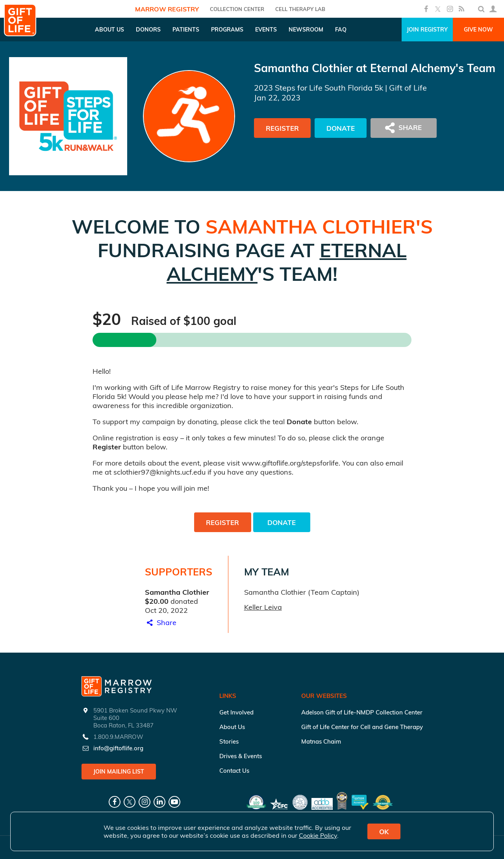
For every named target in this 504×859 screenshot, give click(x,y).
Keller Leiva (263, 607)
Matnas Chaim (321, 741)
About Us (232, 727)
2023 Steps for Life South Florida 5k (319, 88)
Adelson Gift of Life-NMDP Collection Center (362, 712)
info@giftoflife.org (118, 748)
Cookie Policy (318, 835)
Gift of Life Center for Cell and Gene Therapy (362, 727)
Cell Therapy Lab (300, 9)
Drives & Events (241, 756)
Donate (341, 128)
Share (161, 622)
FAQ (341, 30)
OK (384, 832)
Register (282, 128)
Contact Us (234, 771)
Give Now (478, 30)
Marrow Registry (167, 9)
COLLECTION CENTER (237, 9)
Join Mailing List (119, 772)
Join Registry (427, 30)
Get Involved (236, 712)
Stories (229, 741)
